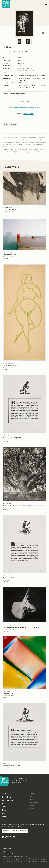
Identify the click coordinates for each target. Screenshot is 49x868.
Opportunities (35, 802)
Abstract (13, 125)
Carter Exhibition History (24, 94)
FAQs (32, 805)
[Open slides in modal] (43, 33)
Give (4, 817)
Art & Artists (7, 800)
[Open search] (42, 4)
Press (32, 808)
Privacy (4, 851)
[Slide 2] (28, 41)
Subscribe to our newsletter (13, 831)
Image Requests (6, 846)
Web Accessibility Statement (10, 854)
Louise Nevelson (29, 114)
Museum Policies (6, 849)
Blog (4, 810)
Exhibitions (7, 797)
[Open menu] (46, 4)
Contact (33, 799)
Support (33, 811)
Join (4, 813)
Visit (4, 794)
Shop (4, 807)
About (32, 794)
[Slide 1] (20, 41)
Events (5, 803)
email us (29, 144)
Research (33, 797)
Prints (6, 125)
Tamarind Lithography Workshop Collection (27, 108)
